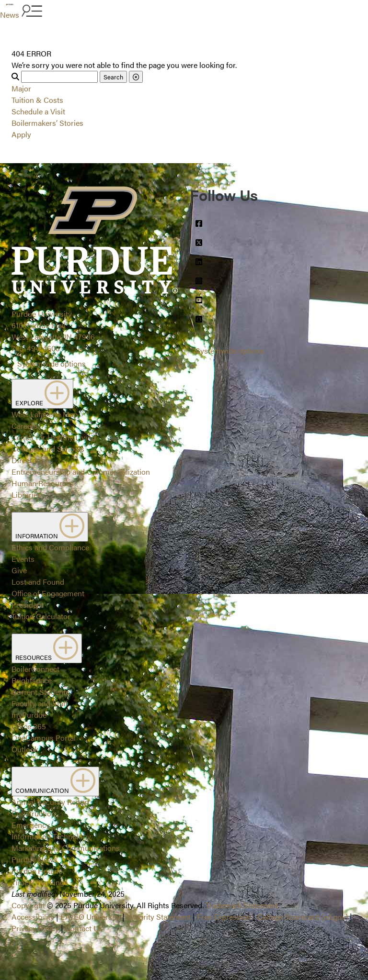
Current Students (40, 692)
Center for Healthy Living (54, 437)
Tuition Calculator (41, 616)
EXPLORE (42, 394)
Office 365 (29, 726)
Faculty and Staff (40, 703)
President (28, 605)
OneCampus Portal (44, 738)
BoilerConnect (35, 669)
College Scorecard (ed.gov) (303, 917)
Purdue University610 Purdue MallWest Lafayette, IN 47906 (53, 325)
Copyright (28, 905)
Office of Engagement (48, 593)
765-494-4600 (36, 348)
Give (19, 570)
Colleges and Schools (48, 449)
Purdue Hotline (37, 871)
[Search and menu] (31, 11)
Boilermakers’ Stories (47, 123)
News (10, 15)
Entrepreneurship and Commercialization (81, 472)
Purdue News (34, 859)
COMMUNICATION (55, 781)
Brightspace (32, 680)
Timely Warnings (40, 882)
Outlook (25, 749)
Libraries (26, 495)
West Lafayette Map (45, 414)
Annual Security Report (51, 802)
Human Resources (43, 483)
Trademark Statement (242, 905)
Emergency (31, 825)
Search (113, 77)
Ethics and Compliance (50, 547)
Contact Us (84, 928)
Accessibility (33, 917)
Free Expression (224, 917)
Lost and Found (38, 582)
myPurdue (29, 715)
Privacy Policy (35, 928)
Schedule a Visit (38, 111)
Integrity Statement (159, 917)
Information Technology (51, 836)
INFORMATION (50, 527)
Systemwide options (52, 363)
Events (23, 559)
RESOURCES (47, 648)
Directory (27, 460)
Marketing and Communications (66, 848)
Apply (21, 134)
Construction (34, 813)
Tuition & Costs (37, 100)
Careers (25, 426)
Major (21, 88)
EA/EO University (90, 917)
